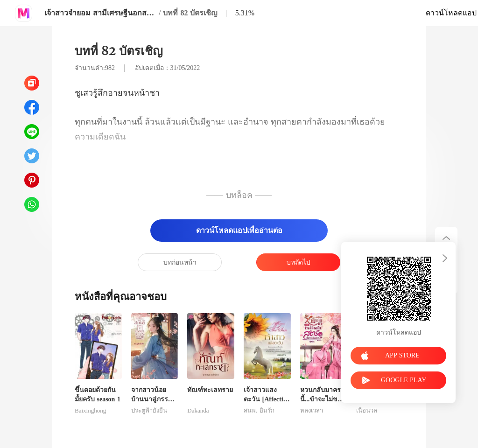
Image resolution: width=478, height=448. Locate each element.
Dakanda (198, 411)
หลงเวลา (312, 411)
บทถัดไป (299, 262)
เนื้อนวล (367, 411)
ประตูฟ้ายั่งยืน (149, 411)
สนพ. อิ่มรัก (259, 411)
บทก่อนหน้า (180, 262)
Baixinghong (90, 411)
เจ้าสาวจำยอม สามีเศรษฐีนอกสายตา (100, 13)
